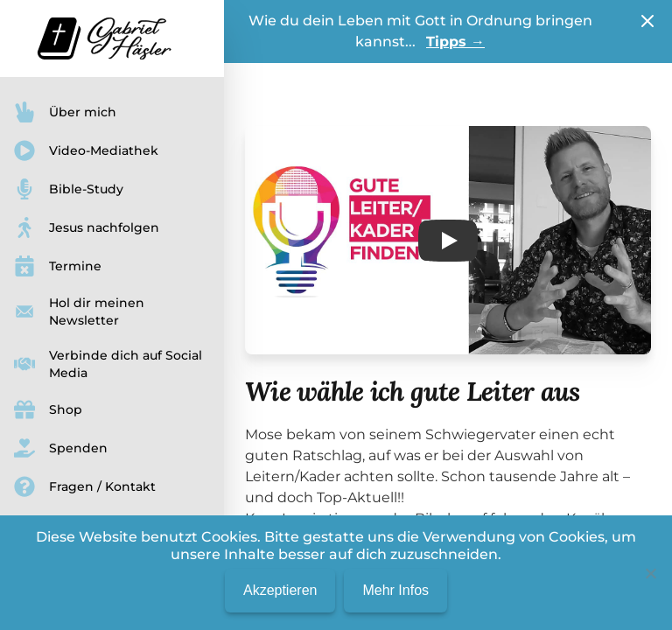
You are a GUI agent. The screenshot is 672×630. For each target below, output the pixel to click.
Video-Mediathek (86, 150)
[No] (650, 573)
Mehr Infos (395, 590)
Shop (48, 409)
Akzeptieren (280, 590)
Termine (58, 266)
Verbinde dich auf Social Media (108, 364)
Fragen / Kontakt (85, 486)
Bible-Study (69, 189)
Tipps (455, 42)
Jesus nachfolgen (87, 227)
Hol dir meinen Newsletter (79, 311)
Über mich (65, 112)
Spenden (61, 448)
